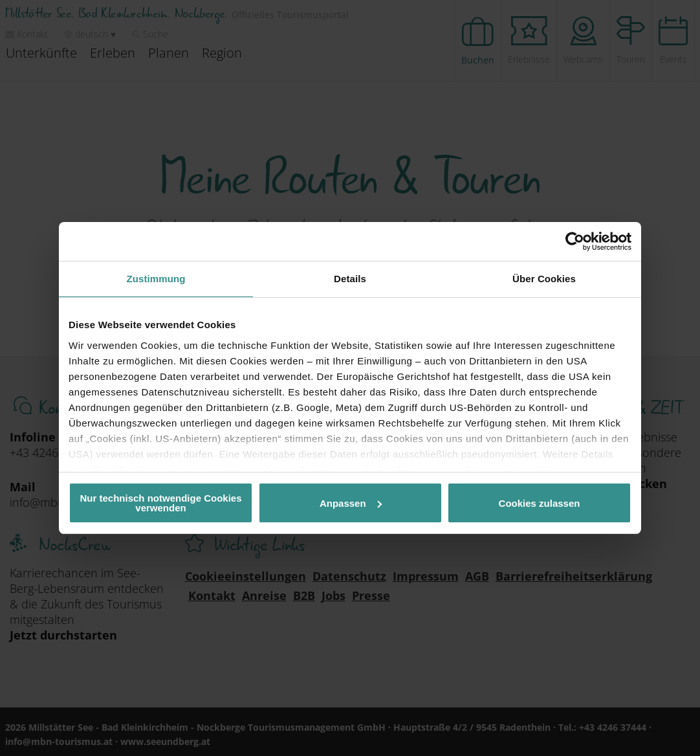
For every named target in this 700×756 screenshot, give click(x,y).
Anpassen (351, 503)
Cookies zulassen (540, 503)
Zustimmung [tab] (156, 279)
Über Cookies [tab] (544, 279)
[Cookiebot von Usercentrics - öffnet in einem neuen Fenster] (575, 241)
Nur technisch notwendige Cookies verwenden (160, 503)
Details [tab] (350, 279)
